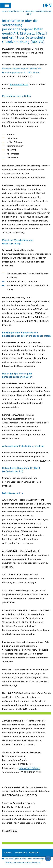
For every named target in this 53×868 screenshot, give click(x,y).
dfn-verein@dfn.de (19, 85)
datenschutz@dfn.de (29, 768)
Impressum (34, 853)
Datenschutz (21, 853)
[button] (5, 5)
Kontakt (8, 853)
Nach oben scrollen (48, 858)
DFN (47, 5)
